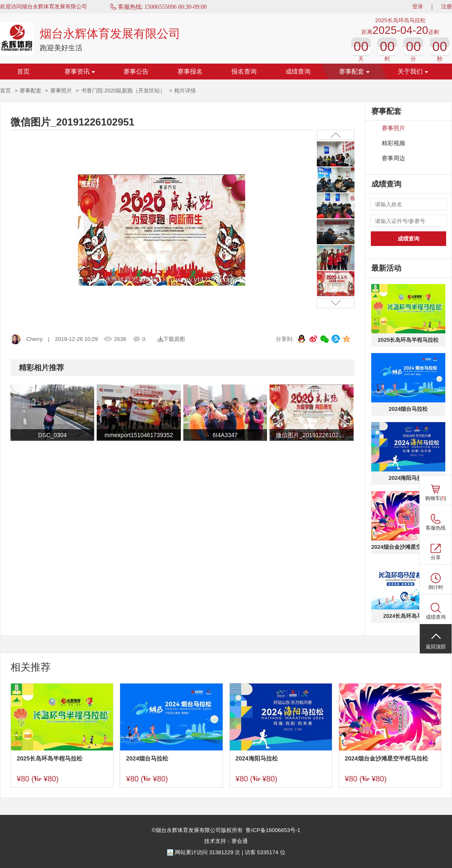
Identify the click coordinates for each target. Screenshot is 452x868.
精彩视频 (393, 143)
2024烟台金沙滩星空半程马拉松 (408, 547)
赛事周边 (393, 158)
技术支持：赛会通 (226, 841)
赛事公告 (136, 72)
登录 (418, 6)
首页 (23, 72)
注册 (447, 6)
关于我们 (413, 72)
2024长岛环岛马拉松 (408, 616)
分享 (436, 558)
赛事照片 (61, 91)
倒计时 (436, 587)
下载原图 (171, 339)
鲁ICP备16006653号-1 (273, 830)
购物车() (436, 498)
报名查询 (244, 72)
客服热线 (436, 528)
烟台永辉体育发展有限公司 (110, 34)
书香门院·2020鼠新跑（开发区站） (123, 91)
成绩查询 (298, 72)
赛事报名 (190, 72)
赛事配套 (354, 72)
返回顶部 (436, 647)
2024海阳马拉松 (408, 478)
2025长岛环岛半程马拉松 (408, 340)
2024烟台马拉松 (408, 409)
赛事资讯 (80, 72)
